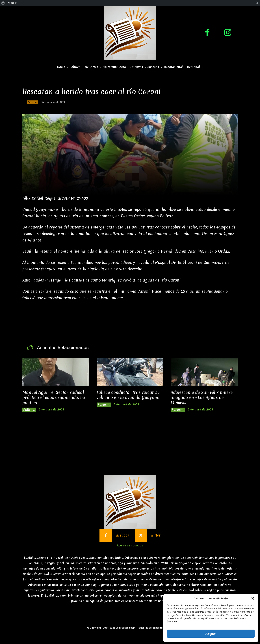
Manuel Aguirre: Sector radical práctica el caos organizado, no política (54, 398)
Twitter (155, 535)
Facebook (122, 535)
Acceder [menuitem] (12, 3)
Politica (29, 410)
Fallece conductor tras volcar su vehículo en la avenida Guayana (128, 395)
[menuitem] (3, 3)
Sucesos (32, 102)
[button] (253, 598)
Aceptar (211, 634)
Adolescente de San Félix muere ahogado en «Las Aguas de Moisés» (202, 398)
